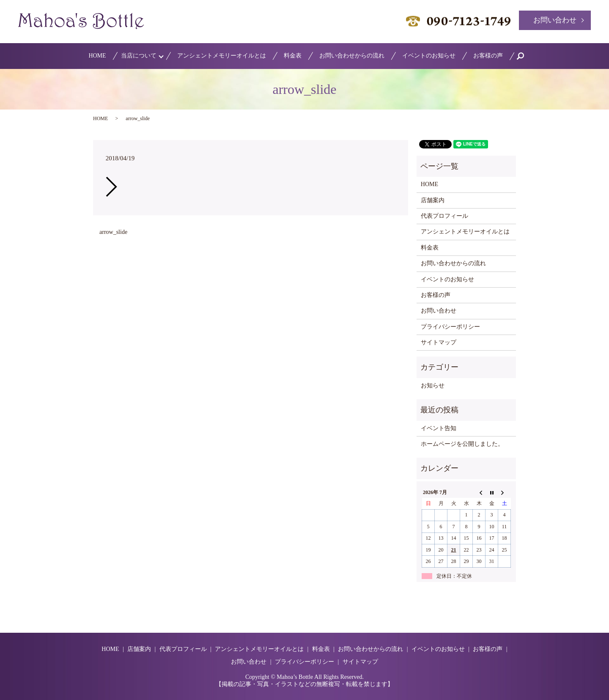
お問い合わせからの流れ (352, 56)
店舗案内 (433, 200)
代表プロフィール (444, 216)
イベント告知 (439, 428)
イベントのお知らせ (429, 56)
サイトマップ (439, 342)
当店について (139, 56)
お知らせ (433, 386)
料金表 (293, 56)
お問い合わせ (555, 20)
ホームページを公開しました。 (462, 444)
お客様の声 (488, 56)
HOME (97, 56)
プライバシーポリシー (450, 327)
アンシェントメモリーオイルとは (222, 56)
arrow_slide (113, 232)
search (525, 56)
